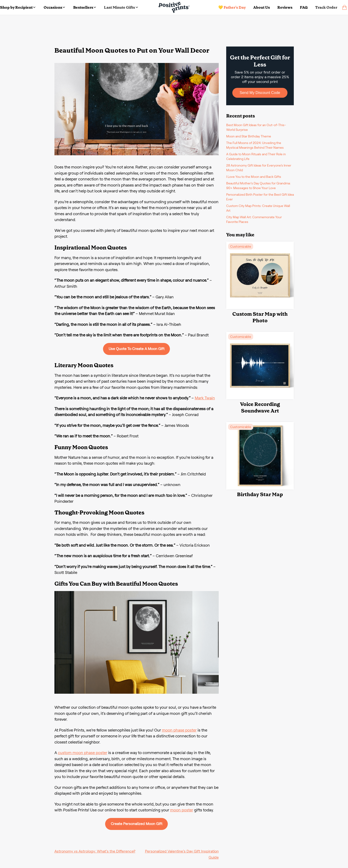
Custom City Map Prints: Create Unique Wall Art (258, 208)
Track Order (326, 7)
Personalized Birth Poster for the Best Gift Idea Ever (260, 197)
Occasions (54, 7)
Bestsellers (85, 7)
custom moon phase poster (83, 753)
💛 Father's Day (232, 7)
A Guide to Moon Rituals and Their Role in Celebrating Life (256, 156)
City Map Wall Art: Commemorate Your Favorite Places (254, 219)
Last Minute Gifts (121, 7)
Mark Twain (205, 398)
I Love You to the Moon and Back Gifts (254, 177)
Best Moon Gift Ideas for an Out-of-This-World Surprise (256, 127)
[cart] (344, 7)
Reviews (285, 7)
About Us (262, 7)
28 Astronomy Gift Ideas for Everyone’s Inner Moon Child (259, 168)
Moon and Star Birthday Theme (249, 136)
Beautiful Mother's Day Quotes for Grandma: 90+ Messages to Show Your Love (258, 186)
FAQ (304, 7)
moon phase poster (179, 730)
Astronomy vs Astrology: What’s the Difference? (95, 851)
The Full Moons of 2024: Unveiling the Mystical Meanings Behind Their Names (255, 145)
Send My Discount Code (260, 93)
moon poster (182, 810)
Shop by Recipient (18, 7)
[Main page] (174, 7)
